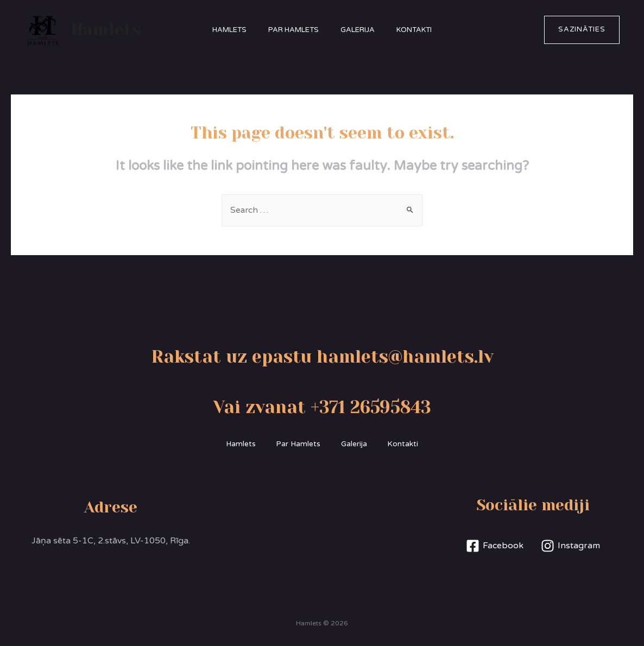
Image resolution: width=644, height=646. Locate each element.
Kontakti (422, 30)
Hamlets (106, 30)
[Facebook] (494, 546)
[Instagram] (571, 546)
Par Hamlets (291, 30)
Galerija (360, 30)
